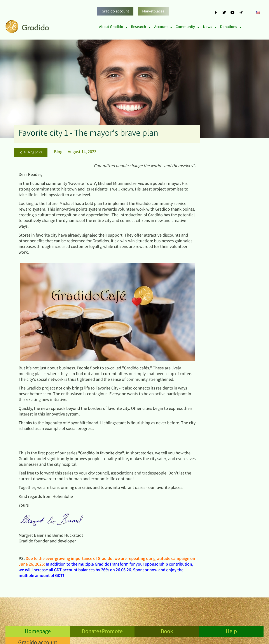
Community (188, 27)
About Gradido (113, 27)
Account (163, 27)
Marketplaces (153, 12)
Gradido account (115, 12)
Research (141, 27)
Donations (231, 27)
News (210, 27)
